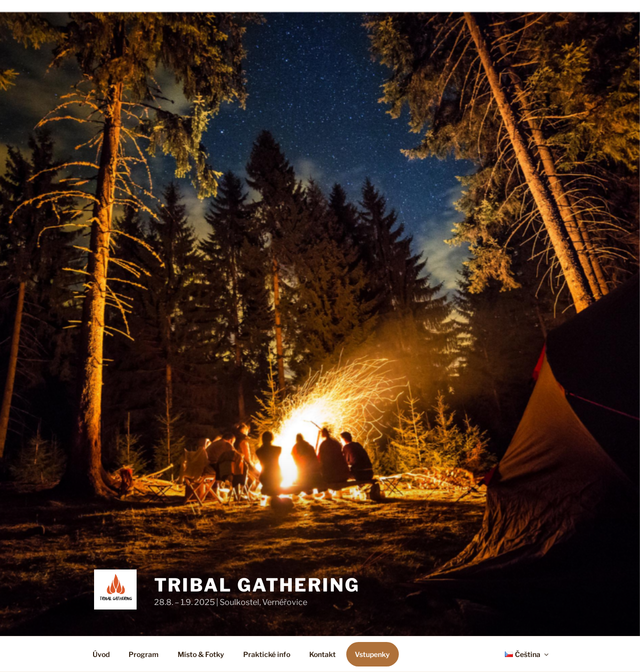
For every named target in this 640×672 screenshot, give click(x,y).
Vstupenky (372, 654)
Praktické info (267, 654)
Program (144, 654)
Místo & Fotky (201, 654)
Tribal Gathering (257, 585)
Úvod (101, 654)
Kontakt (323, 654)
